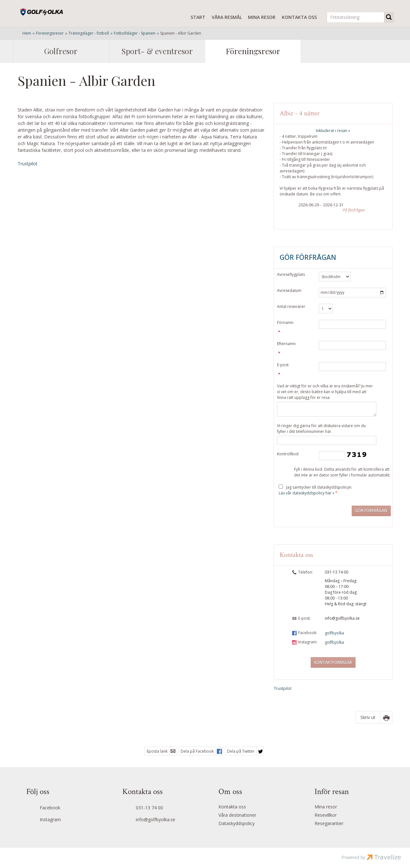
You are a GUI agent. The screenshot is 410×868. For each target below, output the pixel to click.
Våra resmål (227, 17)
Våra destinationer (237, 815)
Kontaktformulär (333, 662)
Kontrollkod (288, 454)
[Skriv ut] (374, 717)
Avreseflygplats (291, 274)
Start (198, 17)
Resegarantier (329, 823)
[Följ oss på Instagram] (61, 820)
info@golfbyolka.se (342, 618)
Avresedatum (289, 290)
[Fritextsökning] (356, 17)
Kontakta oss (299, 17)
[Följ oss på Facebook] (61, 808)
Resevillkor (326, 815)
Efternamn (286, 344)
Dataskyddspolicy (237, 823)
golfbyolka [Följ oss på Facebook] (334, 633)
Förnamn (285, 322)
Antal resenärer (291, 306)
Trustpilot (28, 164)
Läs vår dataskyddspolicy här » (307, 493)
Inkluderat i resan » (333, 131)
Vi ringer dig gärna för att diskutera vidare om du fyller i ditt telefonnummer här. (321, 429)
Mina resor (262, 17)
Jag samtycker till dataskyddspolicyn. (316, 490)
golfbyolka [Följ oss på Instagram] (334, 642)
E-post (283, 365)
